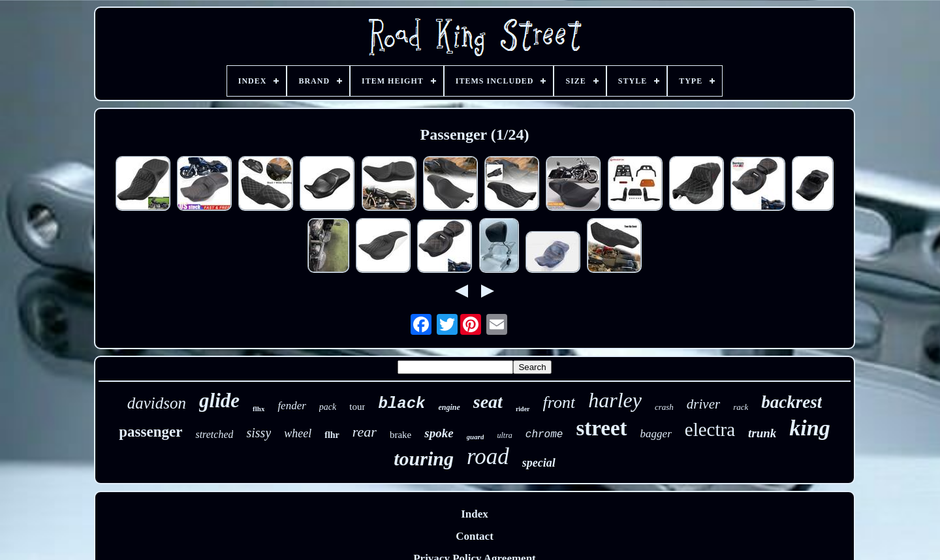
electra (710, 429)
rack (741, 407)
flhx (258, 409)
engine (449, 407)
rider (523, 409)
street (601, 428)
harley (615, 400)
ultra (504, 435)
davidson (157, 403)
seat (488, 402)
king (809, 428)
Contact (475, 536)
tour (357, 407)
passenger (150, 432)
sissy (258, 433)
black (401, 404)
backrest (791, 402)
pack (328, 407)
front (559, 402)
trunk (762, 433)
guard (476, 437)
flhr (332, 435)
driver (703, 404)
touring (424, 459)
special (539, 463)
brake (400, 435)
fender (291, 406)
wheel (298, 433)
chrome (544, 435)
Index (475, 514)
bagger (656, 434)
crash (664, 407)
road (488, 457)
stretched (214, 434)
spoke (439, 433)
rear (365, 432)
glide (219, 400)
